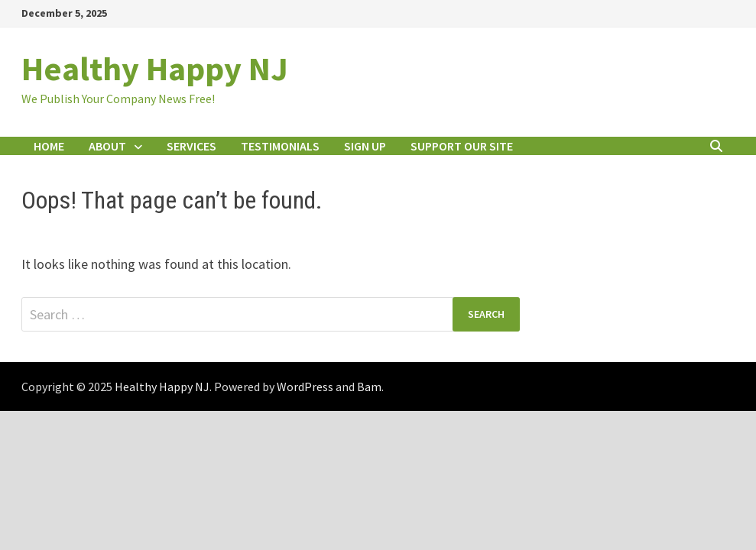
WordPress (305, 387)
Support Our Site (462, 146)
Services (191, 146)
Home (49, 146)
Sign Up (365, 146)
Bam (369, 387)
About (107, 146)
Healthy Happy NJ (155, 68)
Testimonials (280, 146)
